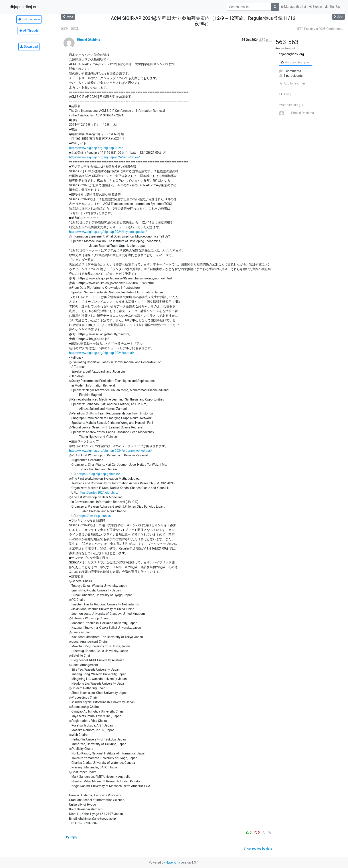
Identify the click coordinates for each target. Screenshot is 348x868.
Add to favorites (292, 83)
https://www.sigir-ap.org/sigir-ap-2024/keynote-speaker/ (108, 232)
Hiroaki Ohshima (89, 40)
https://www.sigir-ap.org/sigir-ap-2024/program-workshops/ (110, 451)
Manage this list (293, 7)
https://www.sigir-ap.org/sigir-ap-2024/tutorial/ (101, 353)
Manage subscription (295, 63)
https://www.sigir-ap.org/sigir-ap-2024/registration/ (104, 157)
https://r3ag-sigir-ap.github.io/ (99, 474)
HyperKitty (173, 862)
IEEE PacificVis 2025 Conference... (321, 29)
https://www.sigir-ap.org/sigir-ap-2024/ (96, 148)
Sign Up (333, 7)
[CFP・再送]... (71, 29)
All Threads (29, 31)
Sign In (316, 7)
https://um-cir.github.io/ (95, 516)
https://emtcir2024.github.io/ (99, 493)
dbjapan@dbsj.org (291, 54)
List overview (29, 19)
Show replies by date (258, 848)
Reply (71, 837)
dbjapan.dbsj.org (24, 7)
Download (29, 47)
